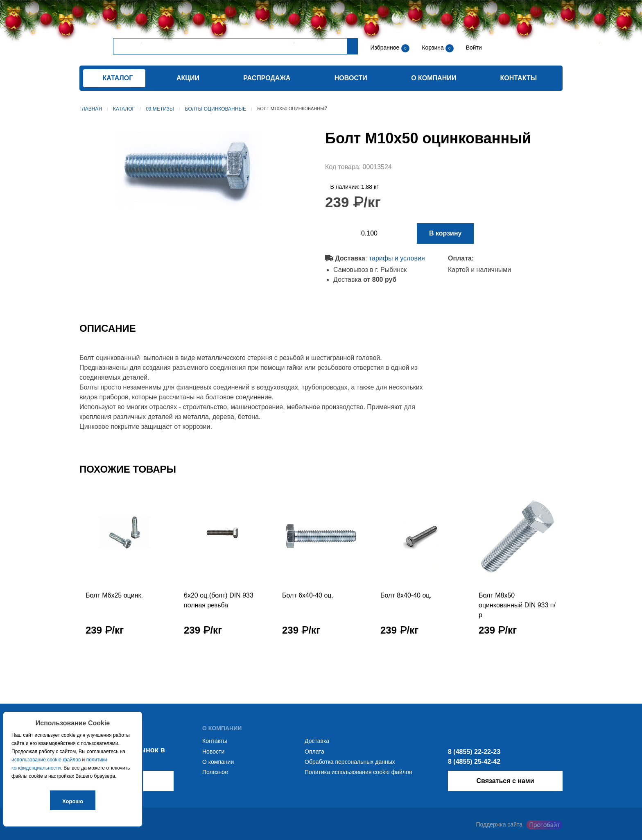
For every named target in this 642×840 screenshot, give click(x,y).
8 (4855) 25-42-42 (474, 762)
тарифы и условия (397, 258)
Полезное (215, 772)
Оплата (314, 752)
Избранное (385, 48)
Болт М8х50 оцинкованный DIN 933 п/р (517, 605)
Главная (91, 109)
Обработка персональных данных (350, 762)
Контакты (519, 78)
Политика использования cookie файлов (358, 772)
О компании (434, 78)
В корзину (445, 233)
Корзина (433, 48)
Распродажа (267, 78)
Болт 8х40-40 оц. (406, 595)
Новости (351, 78)
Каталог (124, 109)
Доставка (317, 741)
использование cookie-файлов (46, 760)
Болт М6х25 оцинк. (114, 595)
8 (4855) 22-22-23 (474, 752)
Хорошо (73, 801)
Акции (188, 78)
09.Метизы (160, 109)
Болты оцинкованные (216, 109)
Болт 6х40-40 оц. (308, 595)
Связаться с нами (505, 781)
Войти (473, 48)
